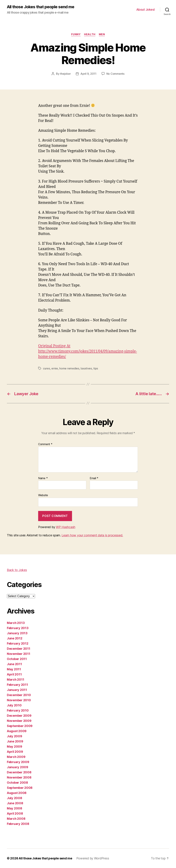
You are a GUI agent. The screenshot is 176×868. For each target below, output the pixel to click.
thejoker (65, 74)
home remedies (69, 368)
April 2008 (15, 813)
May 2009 (15, 746)
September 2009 (20, 726)
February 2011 (17, 685)
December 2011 (19, 649)
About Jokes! (146, 10)
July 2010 (14, 705)
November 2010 (19, 700)
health (90, 34)
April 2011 (14, 674)
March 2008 (16, 819)
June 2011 (14, 664)
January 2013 (17, 633)
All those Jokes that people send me (41, 7)
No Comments (115, 74)
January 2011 (17, 690)
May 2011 (14, 669)
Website (43, 495)
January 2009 (18, 767)
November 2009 (19, 721)
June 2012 (15, 638)
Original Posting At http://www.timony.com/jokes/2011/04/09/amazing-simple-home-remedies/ (88, 351)
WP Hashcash (66, 527)
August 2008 (17, 793)
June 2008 (15, 803)
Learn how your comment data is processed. (92, 535)
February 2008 (18, 824)
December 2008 (19, 772)
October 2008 (17, 783)
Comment (45, 444)
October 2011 (17, 659)
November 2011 (19, 654)
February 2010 (18, 710)
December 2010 (19, 695)
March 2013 (16, 623)
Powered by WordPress (93, 858)
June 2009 (15, 741)
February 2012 (18, 643)
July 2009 (15, 736)
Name (43, 478)
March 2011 (15, 680)
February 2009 (18, 762)
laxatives (86, 368)
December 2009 (19, 716)
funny (76, 34)
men (102, 34)
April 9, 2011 (88, 74)
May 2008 (15, 808)
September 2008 (20, 788)
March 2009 (16, 757)
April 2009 (15, 752)
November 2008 (19, 777)
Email (94, 478)
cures (46, 368)
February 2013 (18, 628)
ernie (55, 368)
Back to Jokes (17, 570)
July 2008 (15, 798)
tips (96, 368)
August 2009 (17, 731)
